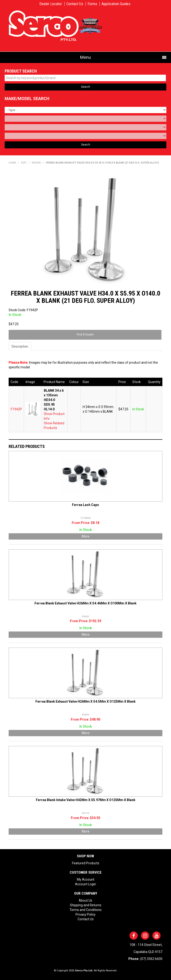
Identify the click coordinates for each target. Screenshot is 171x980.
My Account (86, 879)
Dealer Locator (51, 4)
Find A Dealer (85, 335)
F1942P (16, 409)
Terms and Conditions (85, 910)
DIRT (24, 163)
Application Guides (116, 4)
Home (12, 163)
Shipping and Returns (86, 905)
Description (20, 346)
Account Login (85, 884)
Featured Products (86, 863)
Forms (92, 4)
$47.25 (123, 409)
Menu (85, 57)
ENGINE (36, 163)
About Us (85, 900)
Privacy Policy (85, 914)
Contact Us (75, 4)
